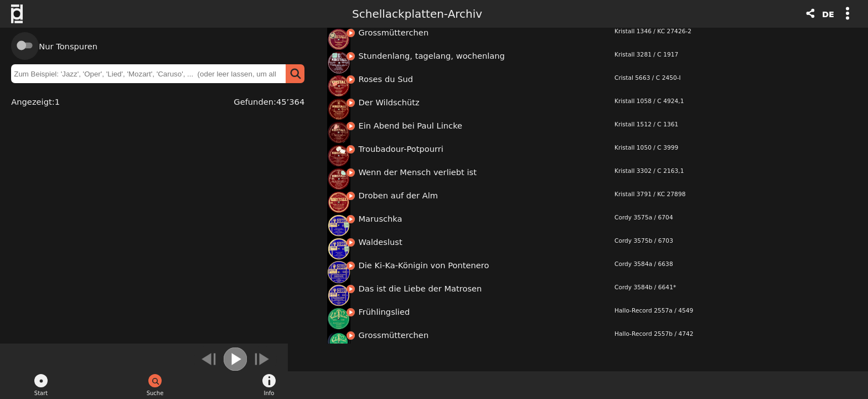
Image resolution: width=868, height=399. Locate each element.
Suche (155, 393)
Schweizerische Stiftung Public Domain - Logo (22, 14)
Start (41, 393)
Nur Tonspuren (68, 46)
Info (269, 393)
